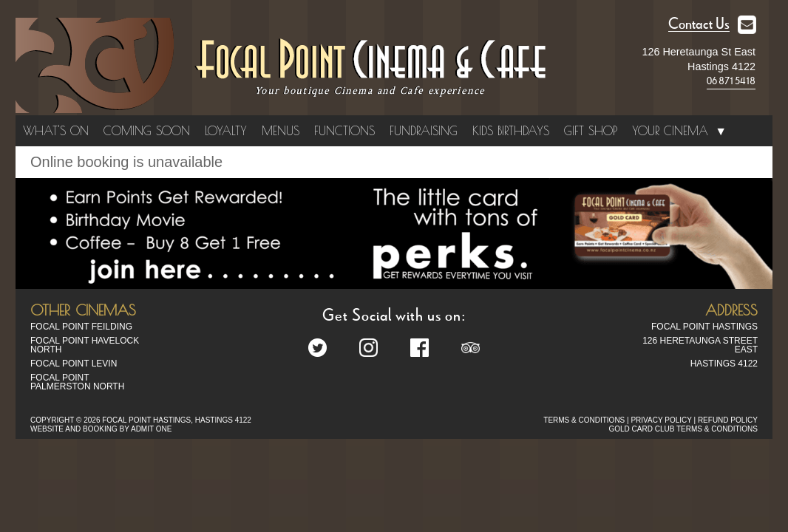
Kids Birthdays (511, 131)
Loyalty (226, 131)
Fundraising (424, 131)
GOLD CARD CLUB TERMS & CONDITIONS (683, 429)
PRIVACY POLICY (661, 420)
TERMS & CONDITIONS (584, 420)
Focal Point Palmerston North (77, 382)
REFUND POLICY (728, 420)
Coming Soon (147, 131)
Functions (344, 131)
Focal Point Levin (74, 364)
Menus (281, 131)
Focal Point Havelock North (85, 345)
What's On (56, 131)
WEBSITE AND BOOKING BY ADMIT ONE (101, 429)
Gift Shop (591, 131)
